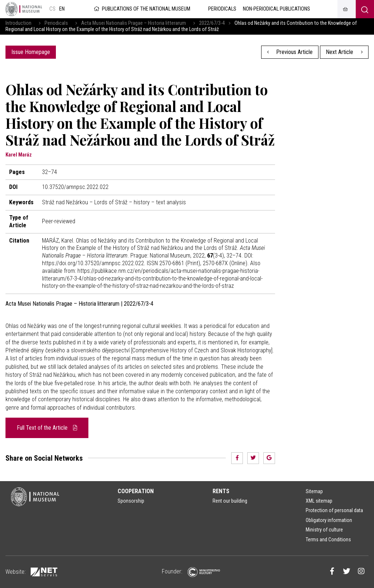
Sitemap (314, 491)
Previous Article (290, 52)
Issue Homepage (31, 52)
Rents (221, 491)
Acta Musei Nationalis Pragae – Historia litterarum (133, 23)
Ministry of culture (324, 530)
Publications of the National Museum (142, 9)
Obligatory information (329, 520)
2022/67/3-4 (212, 23)
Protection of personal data (334, 510)
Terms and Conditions (328, 539)
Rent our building (230, 501)
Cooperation (136, 491)
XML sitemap (319, 501)
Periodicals (56, 23)
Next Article (344, 52)
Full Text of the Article (47, 428)
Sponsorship (131, 501)
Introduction (18, 23)
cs (52, 9)
